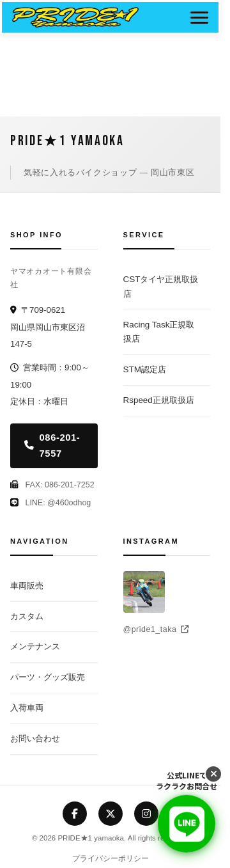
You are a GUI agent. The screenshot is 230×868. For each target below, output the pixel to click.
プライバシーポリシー (111, 858)
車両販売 (27, 586)
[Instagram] (146, 814)
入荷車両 (27, 708)
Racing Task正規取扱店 (159, 332)
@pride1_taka (156, 629)
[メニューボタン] (199, 17)
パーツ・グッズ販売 (48, 677)
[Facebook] (75, 814)
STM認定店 (145, 369)
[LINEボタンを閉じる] (213, 774)
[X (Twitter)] (111, 814)
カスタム (27, 616)
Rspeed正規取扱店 (159, 400)
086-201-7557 (52, 446)
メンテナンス (35, 646)
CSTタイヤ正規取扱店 (161, 287)
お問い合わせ (35, 738)
